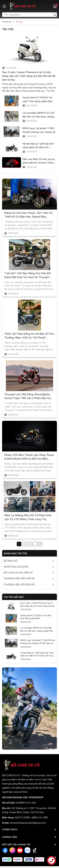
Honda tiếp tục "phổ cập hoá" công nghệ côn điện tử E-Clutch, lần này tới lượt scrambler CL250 (37, 656)
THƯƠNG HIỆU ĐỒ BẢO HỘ (19, 585)
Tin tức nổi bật (14, 597)
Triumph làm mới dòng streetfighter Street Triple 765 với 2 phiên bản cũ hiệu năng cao (27, 396)
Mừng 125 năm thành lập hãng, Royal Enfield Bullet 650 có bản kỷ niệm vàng (29, 457)
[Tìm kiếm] (55, 15)
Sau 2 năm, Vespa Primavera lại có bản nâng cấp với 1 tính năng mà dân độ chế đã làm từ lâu (29, 76)
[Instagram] (12, 850)
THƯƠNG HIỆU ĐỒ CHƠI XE (19, 579)
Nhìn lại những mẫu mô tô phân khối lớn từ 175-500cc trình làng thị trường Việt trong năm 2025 (28, 517)
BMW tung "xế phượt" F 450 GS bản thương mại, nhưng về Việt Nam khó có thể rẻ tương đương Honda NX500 (38, 643)
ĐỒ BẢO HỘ (10, 561)
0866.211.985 (40, 818)
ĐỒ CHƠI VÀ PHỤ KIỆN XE (18, 573)
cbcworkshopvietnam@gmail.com (28, 823)
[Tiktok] (34, 850)
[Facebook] (5, 850)
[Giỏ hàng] (55, 6)
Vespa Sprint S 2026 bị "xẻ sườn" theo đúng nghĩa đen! (36, 617)
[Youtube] (20, 850)
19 (40, 544)
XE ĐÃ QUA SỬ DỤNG (16, 567)
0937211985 (22, 818)
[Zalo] (27, 850)
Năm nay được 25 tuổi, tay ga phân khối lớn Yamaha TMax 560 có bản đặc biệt (39, 163)
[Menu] (4, 6)
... (35, 544)
